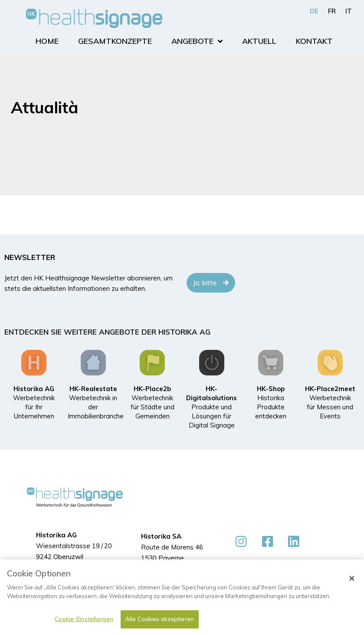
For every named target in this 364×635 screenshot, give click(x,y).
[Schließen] (352, 579)
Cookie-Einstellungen (84, 619)
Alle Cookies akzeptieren (160, 619)
